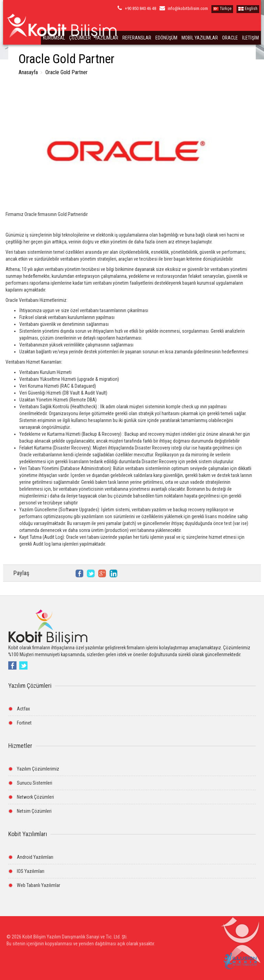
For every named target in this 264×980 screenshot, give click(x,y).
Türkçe (222, 9)
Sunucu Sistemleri (35, 783)
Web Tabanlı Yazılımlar (38, 885)
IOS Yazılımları (31, 871)
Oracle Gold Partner (66, 72)
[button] (240, 944)
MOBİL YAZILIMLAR (200, 38)
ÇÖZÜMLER (80, 38)
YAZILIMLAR (107, 38)
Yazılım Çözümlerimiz (38, 769)
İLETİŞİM (250, 38)
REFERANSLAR (137, 38)
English (248, 9)
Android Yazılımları (35, 857)
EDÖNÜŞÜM (166, 38)
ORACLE (230, 38)
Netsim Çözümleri (34, 811)
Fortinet (24, 723)
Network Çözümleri (35, 797)
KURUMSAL (54, 38)
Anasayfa (28, 72)
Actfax (23, 709)
